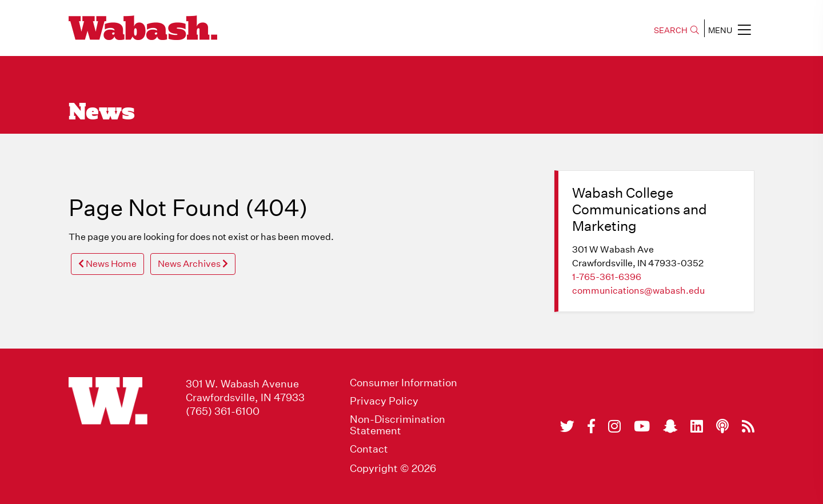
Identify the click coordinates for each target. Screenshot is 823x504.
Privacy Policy (384, 401)
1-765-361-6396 (607, 277)
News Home (107, 264)
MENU (730, 30)
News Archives (193, 264)
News (102, 113)
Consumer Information (403, 383)
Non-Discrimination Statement (397, 425)
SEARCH (676, 30)
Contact (369, 449)
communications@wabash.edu (638, 291)
